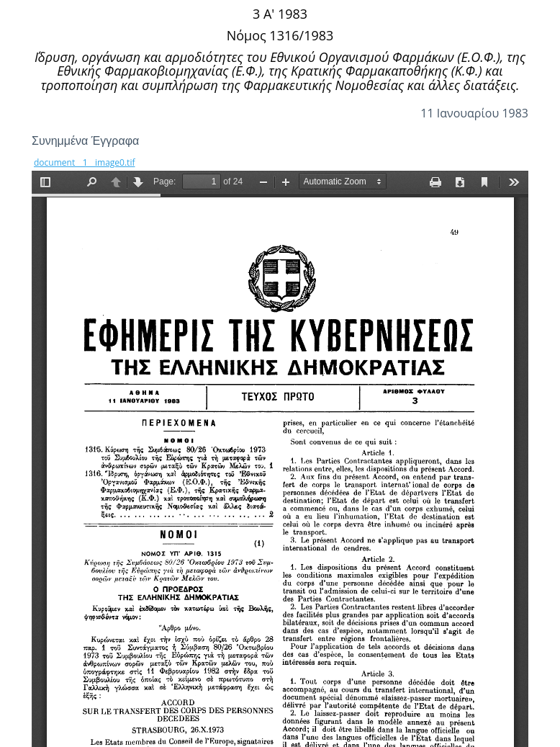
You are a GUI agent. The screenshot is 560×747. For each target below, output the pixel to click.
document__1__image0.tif (84, 162)
